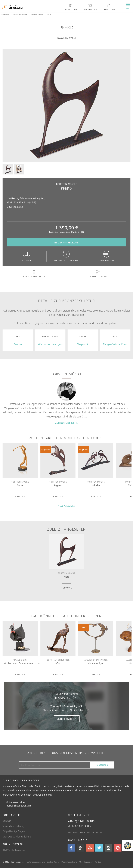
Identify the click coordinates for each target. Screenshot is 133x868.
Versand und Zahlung (13, 826)
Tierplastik (83, 344)
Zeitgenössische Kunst (115, 344)
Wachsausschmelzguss (50, 344)
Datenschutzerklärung (36, 862)
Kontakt (7, 821)
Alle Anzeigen (66, 506)
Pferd (49, 15)
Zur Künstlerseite (66, 423)
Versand (27, 256)
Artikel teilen (98, 274)
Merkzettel (71, 7)
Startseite (5, 15)
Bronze (18, 344)
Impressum (89, 862)
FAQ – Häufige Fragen (14, 831)
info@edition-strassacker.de (85, 833)
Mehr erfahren (67, 719)
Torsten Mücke (37, 15)
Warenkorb (91, 7)
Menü (128, 6)
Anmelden (109, 7)
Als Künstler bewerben (14, 850)
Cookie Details (53, 862)
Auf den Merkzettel (34, 274)
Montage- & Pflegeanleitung (17, 837)
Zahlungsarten (106, 256)
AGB (81, 862)
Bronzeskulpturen (20, 15)
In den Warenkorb (67, 243)
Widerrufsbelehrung (69, 862)
